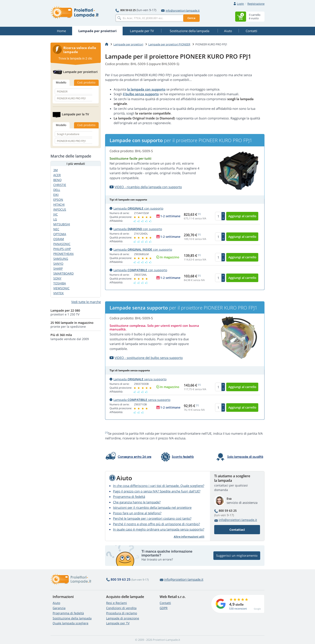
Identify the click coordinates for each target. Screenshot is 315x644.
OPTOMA (60, 234)
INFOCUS (60, 209)
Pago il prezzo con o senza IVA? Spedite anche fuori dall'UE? (157, 491)
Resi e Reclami (117, 603)
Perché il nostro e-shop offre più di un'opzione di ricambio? (156, 524)
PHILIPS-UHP (62, 249)
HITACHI (59, 205)
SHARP (58, 268)
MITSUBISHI (62, 224)
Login (240, 4)
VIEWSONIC (61, 288)
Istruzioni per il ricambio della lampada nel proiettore (152, 507)
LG (55, 219)
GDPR (164, 608)
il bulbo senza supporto (141, 94)
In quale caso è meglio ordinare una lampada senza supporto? (159, 529)
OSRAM (59, 239)
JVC (56, 214)
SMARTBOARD (63, 273)
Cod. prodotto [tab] (86, 82)
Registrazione (256, 4)
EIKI (56, 195)
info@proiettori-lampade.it (180, 10)
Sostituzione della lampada (72, 618)
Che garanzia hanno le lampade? (137, 502)
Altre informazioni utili (189, 537)
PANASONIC (62, 244)
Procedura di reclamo (122, 613)
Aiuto (56, 603)
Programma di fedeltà (68, 613)
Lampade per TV (118, 623)
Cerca (191, 18)
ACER (57, 175)
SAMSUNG (61, 259)
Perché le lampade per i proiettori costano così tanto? (152, 518)
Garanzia (59, 608)
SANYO (58, 264)
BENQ (57, 180)
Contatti (165, 603)
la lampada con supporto (146, 89)
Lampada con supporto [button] (136, 208)
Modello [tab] (61, 82)
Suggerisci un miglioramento (237, 556)
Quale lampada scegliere (71, 623)
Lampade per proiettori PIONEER (169, 44)
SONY (57, 278)
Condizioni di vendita (121, 608)
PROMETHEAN (63, 254)
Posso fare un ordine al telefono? (137, 513)
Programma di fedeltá (129, 497)
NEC (56, 229)
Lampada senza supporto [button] (138, 379)
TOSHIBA (60, 283)
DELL (57, 190)
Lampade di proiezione (123, 618)
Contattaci (237, 530)
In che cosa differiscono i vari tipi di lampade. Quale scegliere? (159, 486)
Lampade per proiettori (128, 44)
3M (56, 170)
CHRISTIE (60, 185)
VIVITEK (59, 293)
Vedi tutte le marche (86, 302)
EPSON (58, 200)
